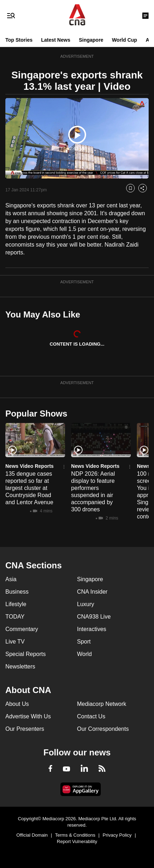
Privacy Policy (117, 835)
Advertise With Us (28, 716)
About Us (17, 704)
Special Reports (26, 654)
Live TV (15, 642)
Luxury (86, 604)
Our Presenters (25, 729)
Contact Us (91, 716)
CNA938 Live (94, 617)
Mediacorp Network (102, 704)
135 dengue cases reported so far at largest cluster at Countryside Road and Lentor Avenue (29, 488)
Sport (84, 642)
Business (17, 592)
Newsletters (20, 666)
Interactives (92, 629)
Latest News (56, 40)
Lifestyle (16, 604)
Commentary (22, 629)
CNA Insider (92, 592)
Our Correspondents (103, 729)
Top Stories (19, 40)
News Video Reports (29, 466)
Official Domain (32, 835)
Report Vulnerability (77, 841)
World (85, 654)
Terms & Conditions (75, 835)
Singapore (91, 40)
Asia (11, 579)
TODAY (15, 617)
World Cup (125, 40)
